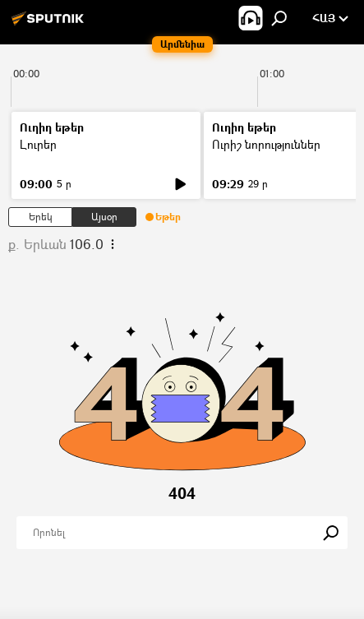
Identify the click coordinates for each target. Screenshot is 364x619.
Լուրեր (38, 144)
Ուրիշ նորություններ (266, 144)
